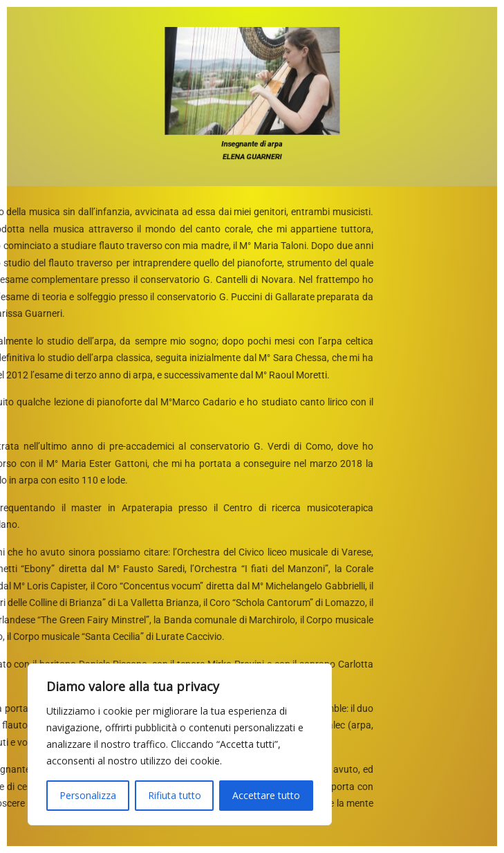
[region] (180, 744)
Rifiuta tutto (175, 795)
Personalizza (88, 795)
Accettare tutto (266, 795)
